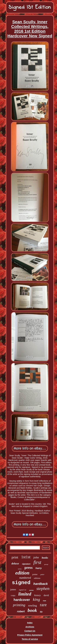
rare (43, 605)
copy (13, 596)
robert (21, 611)
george (46, 564)
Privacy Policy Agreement (30, 635)
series (20, 569)
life (41, 612)
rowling (33, 606)
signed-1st (23, 590)
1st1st (26, 557)
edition (22, 573)
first (37, 562)
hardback (41, 584)
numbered (25, 578)
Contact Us (30, 631)
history (37, 595)
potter (35, 574)
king (36, 599)
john (36, 557)
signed (21, 583)
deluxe (15, 563)
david (46, 595)
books (45, 558)
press (29, 568)
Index (30, 623)
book (32, 610)
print (15, 557)
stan (44, 601)
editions (37, 578)
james (13, 589)
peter (42, 574)
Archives (30, 627)
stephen (43, 589)
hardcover (22, 600)
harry (39, 568)
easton (31, 590)
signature (26, 564)
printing (19, 605)
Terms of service (30, 639)
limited (25, 594)
